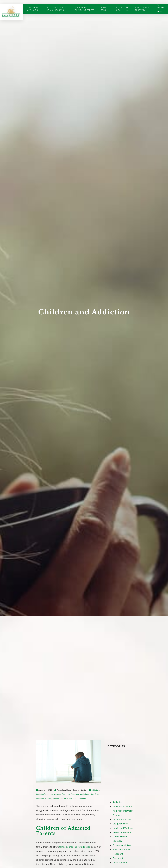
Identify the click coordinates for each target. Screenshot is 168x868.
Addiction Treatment (44, 794)
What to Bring (105, 5)
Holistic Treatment (122, 832)
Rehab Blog (119, 5)
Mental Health (120, 837)
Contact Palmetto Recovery (145, 5)
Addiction (95, 790)
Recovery (48, 799)
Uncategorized (120, 863)
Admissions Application (33, 5)
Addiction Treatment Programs (66, 794)
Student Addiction (122, 845)
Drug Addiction (120, 824)
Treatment (82, 799)
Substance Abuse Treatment (65, 799)
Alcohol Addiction (87, 794)
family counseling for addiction (75, 847)
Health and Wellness (123, 828)
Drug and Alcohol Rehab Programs (56, 5)
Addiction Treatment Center (85, 5)
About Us (129, 5)
